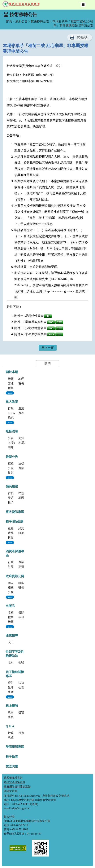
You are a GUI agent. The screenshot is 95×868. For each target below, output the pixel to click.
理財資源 (14, 683)
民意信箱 (24, 493)
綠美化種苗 (26, 533)
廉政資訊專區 (15, 512)
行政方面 (14, 733)
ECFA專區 (14, 413)
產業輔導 (12, 635)
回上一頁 (48, 348)
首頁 (9, 21)
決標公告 (24, 464)
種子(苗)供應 (14, 522)
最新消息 (12, 431)
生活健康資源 (16, 687)
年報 (21, 617)
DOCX (51, 334)
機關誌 (12, 622)
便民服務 (12, 486)
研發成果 (24, 588)
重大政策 (12, 402)
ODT (59, 322)
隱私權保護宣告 (13, 778)
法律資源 (24, 683)
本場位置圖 (11, 791)
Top (91, 864)
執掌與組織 (26, 583)
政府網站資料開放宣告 (17, 787)
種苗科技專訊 (16, 617)
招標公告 (14, 464)
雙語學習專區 (16, 498)
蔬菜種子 (14, 533)
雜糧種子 (14, 528)
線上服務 (12, 706)
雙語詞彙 (12, 766)
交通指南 (14, 383)
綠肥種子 (24, 528)
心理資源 (24, 687)
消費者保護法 (27, 567)
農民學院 (14, 712)
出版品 (10, 606)
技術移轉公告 (40, 21)
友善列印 (83, 37)
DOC (51, 322)
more (10, 393)
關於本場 (12, 372)
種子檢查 (12, 757)
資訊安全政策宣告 (15, 782)
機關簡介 (14, 379)
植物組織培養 (16, 538)
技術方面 (24, 733)
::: (79, 2)
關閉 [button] (48, 363)
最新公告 (21, 21)
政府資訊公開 (15, 576)
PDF (48, 316)
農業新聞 (24, 468)
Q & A (10, 726)
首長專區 (24, 383)
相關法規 (14, 588)
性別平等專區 (16, 663)
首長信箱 (14, 493)
